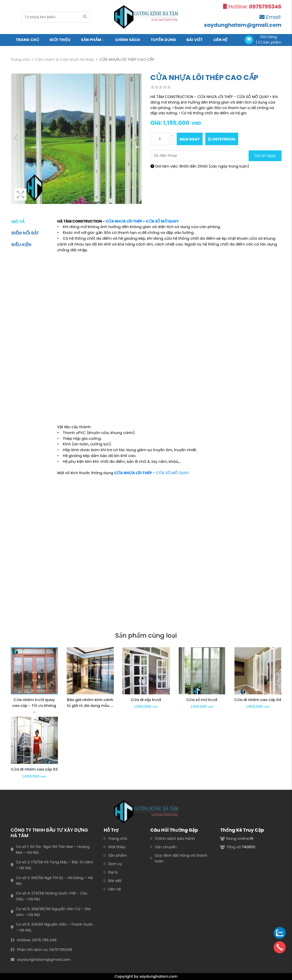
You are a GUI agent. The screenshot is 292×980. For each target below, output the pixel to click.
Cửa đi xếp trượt (146, 700)
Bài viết (195, 40)
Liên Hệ (221, 40)
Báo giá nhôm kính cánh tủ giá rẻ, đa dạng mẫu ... (90, 703)
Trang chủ (28, 40)
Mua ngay (190, 139)
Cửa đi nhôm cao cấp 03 (34, 769)
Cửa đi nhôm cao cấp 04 (258, 700)
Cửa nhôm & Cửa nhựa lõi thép (64, 59)
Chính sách (128, 40)
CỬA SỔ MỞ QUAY (162, 221)
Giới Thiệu (60, 40)
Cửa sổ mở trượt (202, 700)
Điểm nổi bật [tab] (25, 233)
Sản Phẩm (93, 40)
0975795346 (222, 139)
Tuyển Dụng (163, 40)
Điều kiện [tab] (22, 245)
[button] (136, 139)
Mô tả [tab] (18, 222)
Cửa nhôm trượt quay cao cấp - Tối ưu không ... (34, 706)
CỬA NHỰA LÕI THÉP (124, 221)
